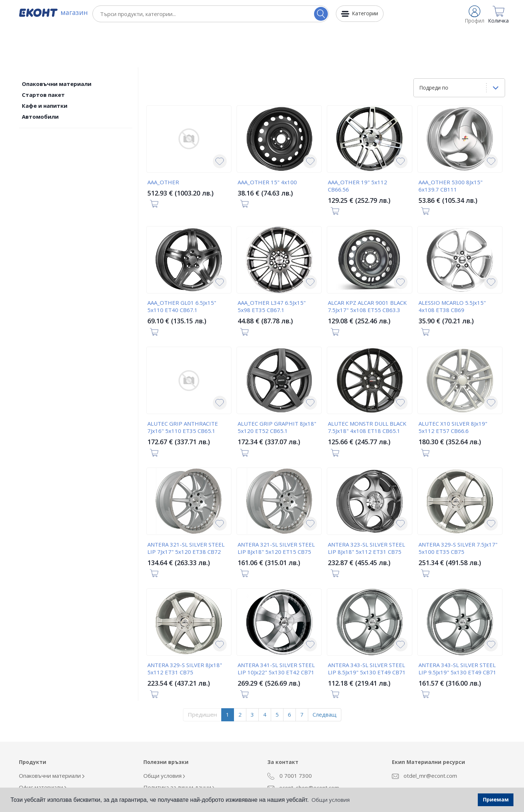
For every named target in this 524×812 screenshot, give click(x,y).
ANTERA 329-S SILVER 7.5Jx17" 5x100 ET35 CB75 (458, 508)
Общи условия (164, 736)
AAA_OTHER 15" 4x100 (267, 142)
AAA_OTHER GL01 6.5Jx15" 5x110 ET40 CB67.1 (182, 266)
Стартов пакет (43, 55)
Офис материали (43, 747)
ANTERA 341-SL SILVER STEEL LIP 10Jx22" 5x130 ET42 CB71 (276, 628)
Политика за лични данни (179, 747)
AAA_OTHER (163, 142)
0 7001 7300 (290, 736)
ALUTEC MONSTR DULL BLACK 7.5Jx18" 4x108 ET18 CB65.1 (367, 387)
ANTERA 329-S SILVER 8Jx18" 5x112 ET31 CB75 (185, 628)
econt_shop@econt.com (303, 748)
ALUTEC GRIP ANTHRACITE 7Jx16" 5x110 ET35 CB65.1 (183, 387)
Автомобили (40, 76)
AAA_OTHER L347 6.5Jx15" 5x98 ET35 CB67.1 (272, 266)
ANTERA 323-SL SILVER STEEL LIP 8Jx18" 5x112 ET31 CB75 (366, 508)
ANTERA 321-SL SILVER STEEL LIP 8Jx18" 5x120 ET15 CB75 (276, 508)
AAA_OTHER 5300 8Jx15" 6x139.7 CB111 (450, 146)
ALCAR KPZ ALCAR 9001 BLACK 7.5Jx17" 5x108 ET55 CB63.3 (367, 266)
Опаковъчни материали (57, 44)
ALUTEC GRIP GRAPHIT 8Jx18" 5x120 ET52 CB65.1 (277, 387)
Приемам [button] (496, 799)
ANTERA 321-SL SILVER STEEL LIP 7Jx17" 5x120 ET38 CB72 (186, 508)
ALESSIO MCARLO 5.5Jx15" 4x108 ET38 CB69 (452, 266)
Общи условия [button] (331, 800)
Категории (365, 13)
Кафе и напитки (45, 66)
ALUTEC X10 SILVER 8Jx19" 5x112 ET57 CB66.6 (453, 387)
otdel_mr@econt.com (424, 736)
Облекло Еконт (40, 759)
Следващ (325, 674)
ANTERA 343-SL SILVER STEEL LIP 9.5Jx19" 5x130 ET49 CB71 (457, 628)
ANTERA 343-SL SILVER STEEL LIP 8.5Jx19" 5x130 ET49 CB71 (367, 628)
